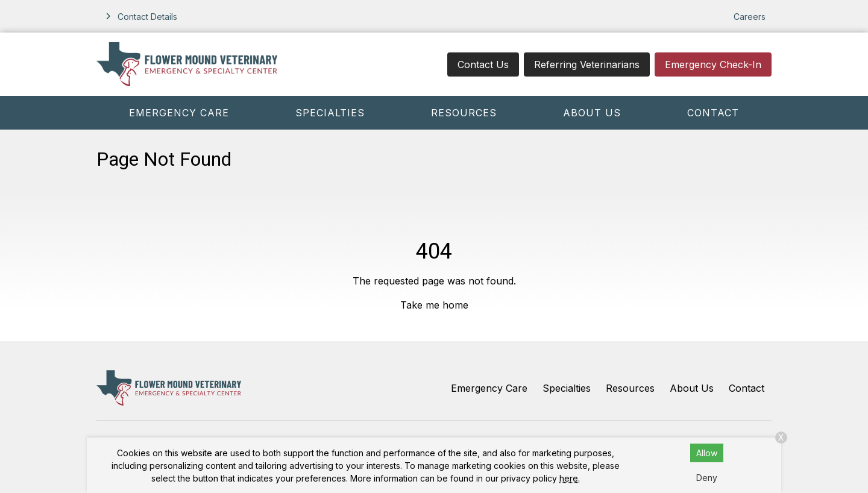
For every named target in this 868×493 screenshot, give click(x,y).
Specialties (330, 113)
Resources (464, 113)
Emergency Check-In (713, 64)
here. (570, 478)
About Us (592, 113)
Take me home (434, 305)
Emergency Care (179, 113)
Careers (750, 17)
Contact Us (483, 64)
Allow (707, 453)
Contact (713, 113)
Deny (707, 478)
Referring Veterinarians (587, 64)
